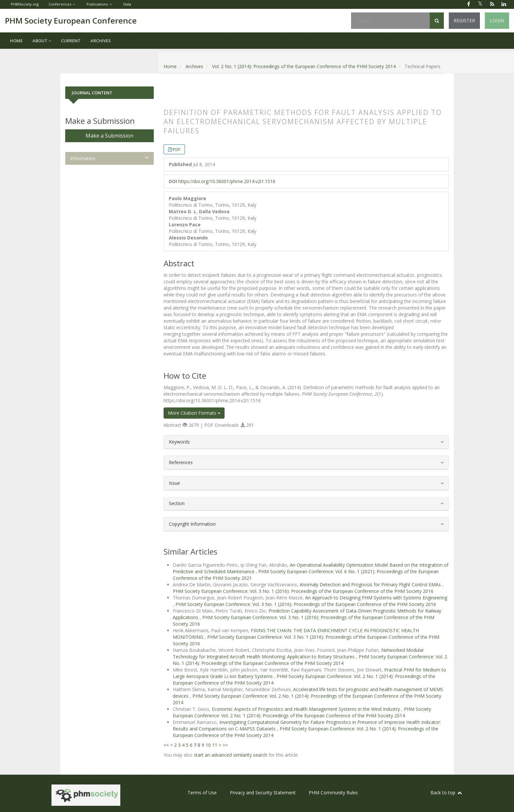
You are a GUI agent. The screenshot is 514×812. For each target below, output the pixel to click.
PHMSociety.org (25, 4)
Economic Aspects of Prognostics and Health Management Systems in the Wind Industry (306, 709)
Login (497, 20)
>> (225, 745)
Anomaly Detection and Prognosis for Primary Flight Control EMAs (371, 585)
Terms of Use (202, 793)
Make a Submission (109, 136)
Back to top (446, 793)
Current (71, 41)
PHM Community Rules (333, 793)
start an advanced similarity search (230, 755)
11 (215, 745)
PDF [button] (177, 149)
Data (127, 4)
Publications (97, 4)
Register (464, 20)
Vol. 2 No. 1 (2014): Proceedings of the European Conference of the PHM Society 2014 (304, 66)
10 (208, 745)
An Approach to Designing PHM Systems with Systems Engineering (376, 598)
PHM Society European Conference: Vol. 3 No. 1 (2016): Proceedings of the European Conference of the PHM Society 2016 (303, 591)
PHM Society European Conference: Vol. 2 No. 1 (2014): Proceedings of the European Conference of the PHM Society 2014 (310, 660)
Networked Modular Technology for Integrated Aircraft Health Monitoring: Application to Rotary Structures (298, 653)
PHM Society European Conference (71, 20)
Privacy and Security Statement (263, 793)
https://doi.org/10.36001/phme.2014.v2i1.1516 (227, 181)
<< (166, 745)
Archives (101, 41)
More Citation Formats (194, 413)
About (42, 41)
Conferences (60, 4)
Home (16, 41)
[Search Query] (390, 21)
